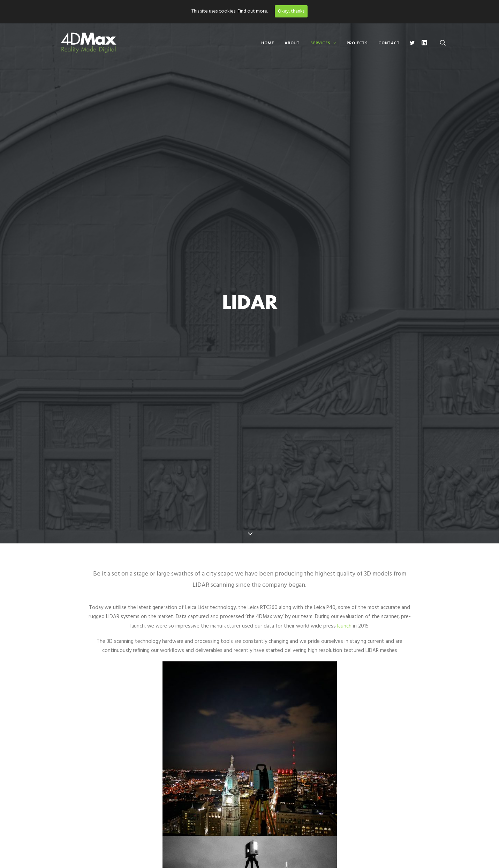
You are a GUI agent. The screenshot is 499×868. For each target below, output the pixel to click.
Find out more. (253, 11)
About (292, 43)
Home (267, 43)
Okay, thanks (291, 11)
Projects (357, 43)
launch (344, 626)
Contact (389, 43)
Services (323, 43)
